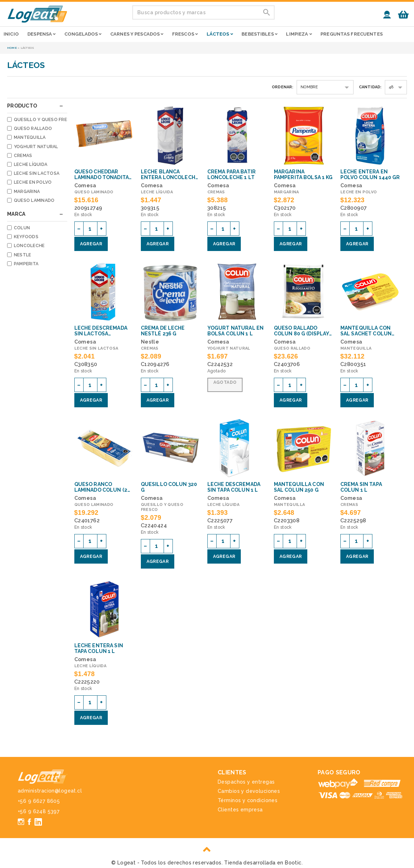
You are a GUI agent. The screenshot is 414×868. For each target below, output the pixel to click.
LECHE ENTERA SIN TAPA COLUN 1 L (99, 648)
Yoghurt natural (36, 147)
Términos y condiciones (248, 800)
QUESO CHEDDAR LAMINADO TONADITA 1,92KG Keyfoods (102, 174)
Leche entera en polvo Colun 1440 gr (370, 174)
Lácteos (220, 34)
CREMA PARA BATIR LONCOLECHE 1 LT (232, 174)
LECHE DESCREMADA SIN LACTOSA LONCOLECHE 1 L (101, 331)
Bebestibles (259, 34)
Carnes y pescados (137, 34)
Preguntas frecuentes (352, 34)
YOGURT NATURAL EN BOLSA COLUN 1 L (235, 331)
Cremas (23, 156)
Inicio (11, 34)
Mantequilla (30, 137)
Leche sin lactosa (37, 173)
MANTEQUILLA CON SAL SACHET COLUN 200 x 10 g (366, 331)
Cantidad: (370, 87)
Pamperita (26, 264)
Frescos (185, 34)
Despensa (41, 34)
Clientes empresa (240, 810)
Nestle (22, 255)
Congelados (83, 34)
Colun (22, 228)
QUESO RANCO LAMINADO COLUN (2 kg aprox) (101, 487)
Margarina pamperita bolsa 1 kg (303, 174)
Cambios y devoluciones (249, 791)
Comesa (85, 185)
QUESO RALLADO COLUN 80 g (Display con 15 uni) (302, 331)
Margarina (27, 192)
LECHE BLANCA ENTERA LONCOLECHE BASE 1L (170, 174)
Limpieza (299, 34)
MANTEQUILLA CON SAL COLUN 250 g (299, 487)
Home (12, 48)
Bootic (293, 863)
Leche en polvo (33, 182)
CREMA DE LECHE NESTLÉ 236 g (163, 331)
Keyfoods (26, 237)
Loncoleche (29, 246)
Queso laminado (34, 200)
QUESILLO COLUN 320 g (169, 487)
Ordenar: (283, 87)
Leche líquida (31, 164)
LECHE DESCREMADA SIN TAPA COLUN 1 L (234, 487)
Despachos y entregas (246, 782)
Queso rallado (33, 129)
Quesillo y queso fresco (45, 120)
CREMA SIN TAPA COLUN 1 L (361, 487)
